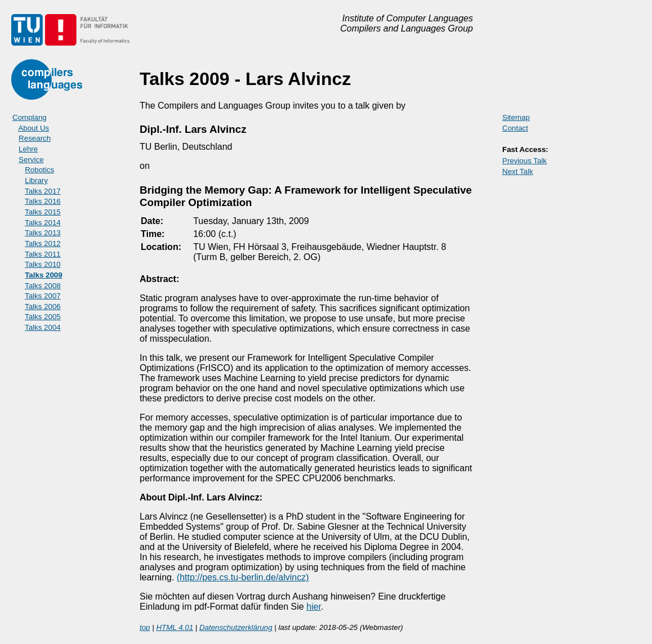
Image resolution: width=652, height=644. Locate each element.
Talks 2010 (43, 264)
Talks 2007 (43, 296)
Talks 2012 (43, 243)
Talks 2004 (43, 327)
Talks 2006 (43, 307)
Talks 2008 (43, 286)
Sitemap (516, 117)
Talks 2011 (43, 254)
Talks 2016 (43, 201)
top (145, 627)
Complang (30, 117)
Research (35, 138)
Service (31, 160)
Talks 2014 (43, 223)
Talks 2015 (43, 212)
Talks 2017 (43, 191)
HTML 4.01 (175, 627)
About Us (34, 128)
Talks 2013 (43, 233)
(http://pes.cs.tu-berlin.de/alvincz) (243, 577)
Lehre (28, 149)
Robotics (39, 170)
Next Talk (518, 171)
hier (314, 607)
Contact (515, 128)
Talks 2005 (43, 317)
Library (36, 180)
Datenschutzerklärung (236, 627)
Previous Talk (524, 161)
